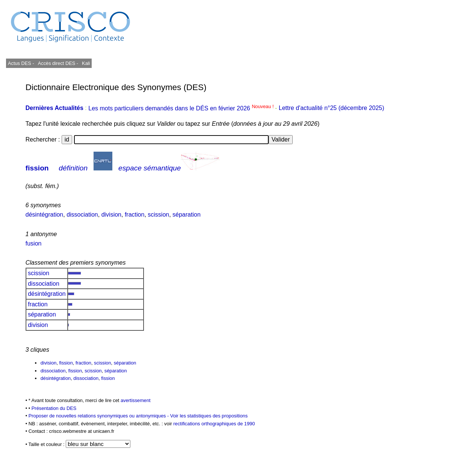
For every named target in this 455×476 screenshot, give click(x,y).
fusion (34, 243)
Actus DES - (21, 63)
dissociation (82, 215)
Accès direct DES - (58, 63)
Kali (86, 63)
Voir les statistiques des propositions (209, 416)
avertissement (136, 400)
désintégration (45, 215)
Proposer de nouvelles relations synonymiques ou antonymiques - (99, 416)
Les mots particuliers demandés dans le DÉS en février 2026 (182, 108)
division (111, 215)
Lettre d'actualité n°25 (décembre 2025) (332, 108)
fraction (135, 215)
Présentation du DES (54, 408)
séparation (187, 215)
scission (158, 215)
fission (37, 168)
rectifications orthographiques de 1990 (214, 424)
